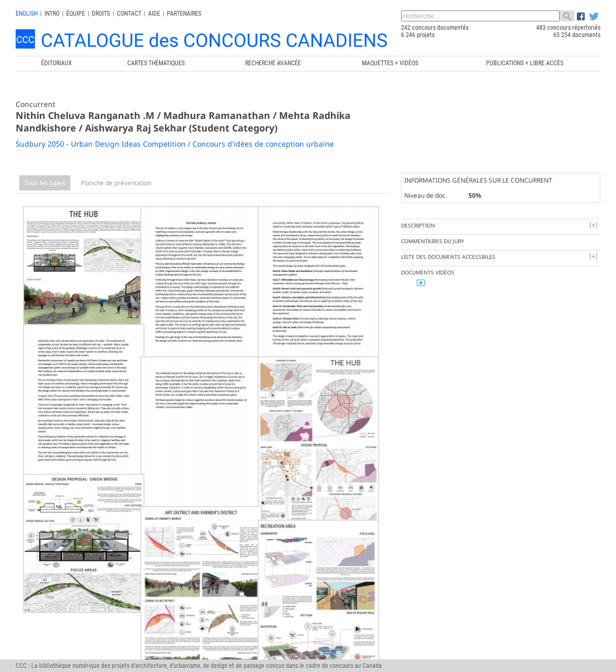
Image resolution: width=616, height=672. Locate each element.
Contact (129, 14)
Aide (154, 14)
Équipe (76, 14)
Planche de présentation (116, 183)
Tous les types (45, 183)
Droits (101, 14)
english (27, 14)
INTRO (52, 14)
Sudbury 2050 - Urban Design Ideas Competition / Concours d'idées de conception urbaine (175, 144)
